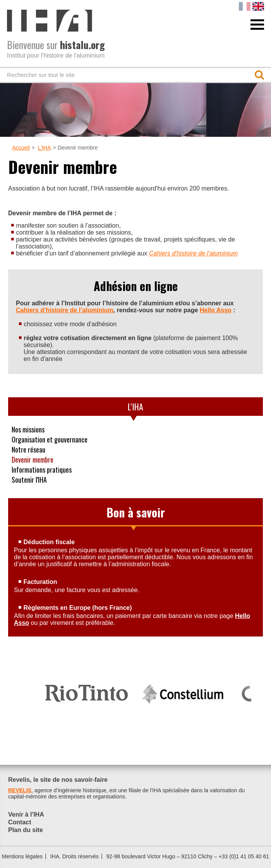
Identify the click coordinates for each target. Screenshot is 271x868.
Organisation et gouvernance (50, 439)
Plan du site (26, 830)
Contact (20, 822)
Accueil (21, 148)
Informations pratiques (42, 470)
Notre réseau (28, 449)
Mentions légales (22, 856)
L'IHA (45, 148)
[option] (87, 690)
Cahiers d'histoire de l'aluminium (193, 253)
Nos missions (28, 429)
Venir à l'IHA (26, 814)
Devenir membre (33, 460)
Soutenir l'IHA (29, 480)
